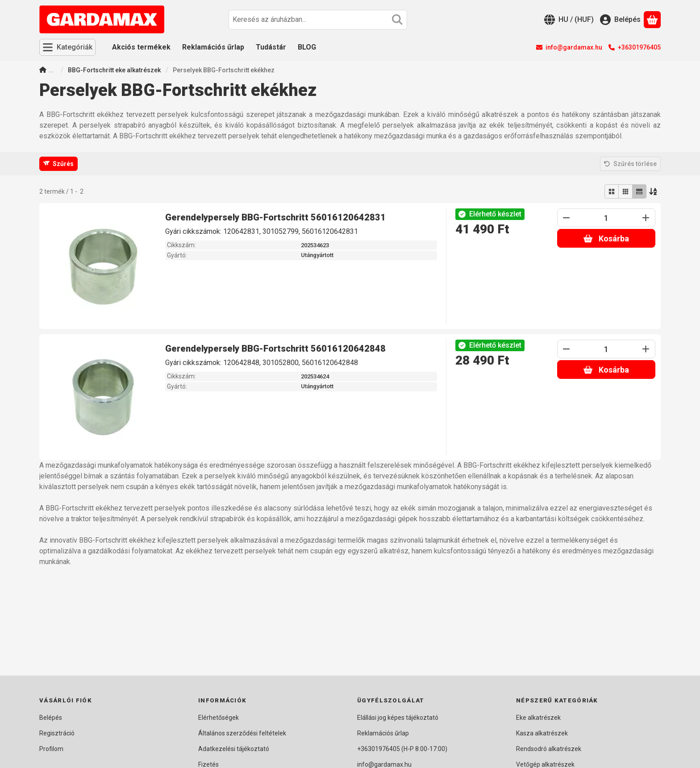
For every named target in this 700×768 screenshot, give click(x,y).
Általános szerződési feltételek (242, 733)
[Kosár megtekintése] (652, 20)
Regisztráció (57, 733)
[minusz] (567, 218)
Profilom (51, 749)
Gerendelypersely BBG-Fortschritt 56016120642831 (275, 217)
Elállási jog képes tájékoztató (398, 718)
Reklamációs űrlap (383, 733)
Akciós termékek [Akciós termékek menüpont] (141, 47)
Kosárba (606, 239)
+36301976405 (639, 47)
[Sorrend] (654, 191)
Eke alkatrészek (538, 718)
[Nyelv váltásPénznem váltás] (569, 20)
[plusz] (646, 218)
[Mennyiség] (606, 218)
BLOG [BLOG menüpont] (307, 47)
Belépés (51, 718)
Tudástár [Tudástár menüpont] (271, 47)
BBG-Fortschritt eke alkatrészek (114, 70)
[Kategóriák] (67, 47)
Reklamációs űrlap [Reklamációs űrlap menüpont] (213, 47)
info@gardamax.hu (574, 47)
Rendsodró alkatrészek (549, 749)
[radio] (612, 191)
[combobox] (318, 20)
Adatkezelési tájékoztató (234, 749)
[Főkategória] (43, 71)
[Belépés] (620, 20)
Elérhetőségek (219, 718)
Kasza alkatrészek (542, 733)
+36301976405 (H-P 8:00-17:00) (402, 749)
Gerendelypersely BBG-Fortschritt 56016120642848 (275, 349)
